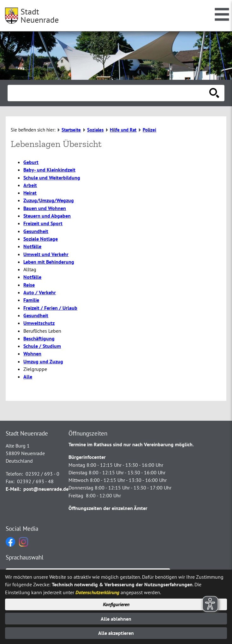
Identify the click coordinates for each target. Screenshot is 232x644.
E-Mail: (13, 489)
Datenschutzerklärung (97, 592)
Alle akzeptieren (116, 633)
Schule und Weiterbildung (52, 178)
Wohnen (32, 354)
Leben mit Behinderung (49, 262)
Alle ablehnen (116, 619)
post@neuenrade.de (46, 489)
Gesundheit (36, 231)
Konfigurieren (116, 604)
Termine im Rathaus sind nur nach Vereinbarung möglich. (131, 444)
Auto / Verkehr (40, 292)
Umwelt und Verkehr (46, 254)
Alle (28, 377)
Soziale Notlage (41, 239)
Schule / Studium (42, 346)
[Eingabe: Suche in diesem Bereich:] (109, 93)
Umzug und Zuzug (43, 361)
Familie (31, 300)
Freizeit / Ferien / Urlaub (50, 308)
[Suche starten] (214, 93)
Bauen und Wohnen (45, 208)
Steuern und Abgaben (47, 216)
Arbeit (30, 185)
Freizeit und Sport (43, 223)
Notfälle (32, 246)
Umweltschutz (39, 323)
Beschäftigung (39, 338)
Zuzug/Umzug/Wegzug (49, 200)
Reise (29, 285)
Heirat (30, 193)
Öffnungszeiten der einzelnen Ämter (108, 508)
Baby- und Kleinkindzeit (49, 170)
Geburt (31, 162)
